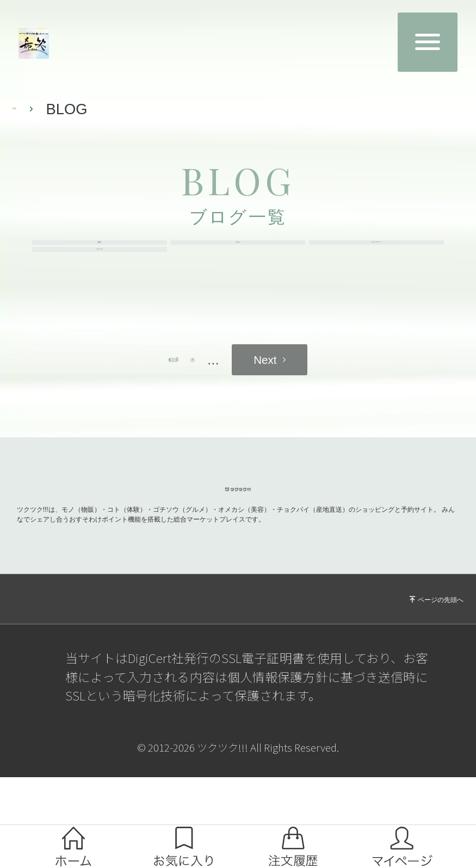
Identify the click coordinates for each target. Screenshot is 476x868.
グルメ (238, 258)
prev (160, 420)
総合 (100, 258)
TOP (28, 109)
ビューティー (376, 258)
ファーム (100, 294)
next (316, 420)
